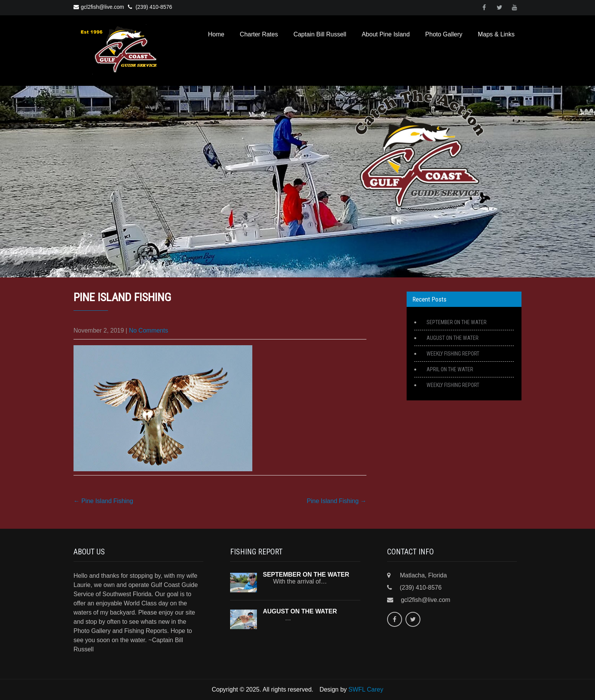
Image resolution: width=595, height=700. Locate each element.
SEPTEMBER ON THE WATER (457, 322)
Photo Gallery (444, 34)
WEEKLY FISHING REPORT (453, 354)
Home (216, 34)
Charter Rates (259, 34)
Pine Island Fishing (103, 501)
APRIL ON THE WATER (450, 369)
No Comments (149, 330)
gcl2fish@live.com (99, 7)
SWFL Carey (366, 689)
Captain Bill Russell (320, 34)
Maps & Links (496, 34)
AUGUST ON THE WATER (453, 338)
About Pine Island (386, 34)
